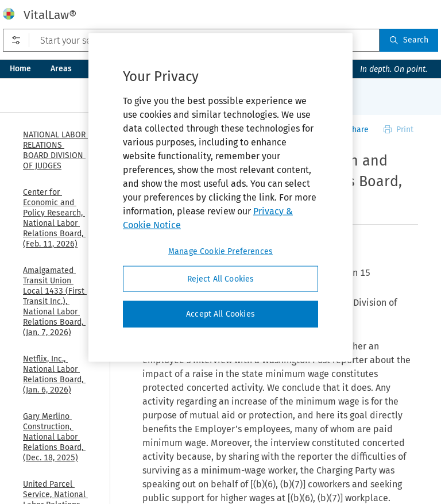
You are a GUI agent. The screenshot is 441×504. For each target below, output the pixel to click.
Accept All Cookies (220, 314)
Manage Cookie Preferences (220, 251)
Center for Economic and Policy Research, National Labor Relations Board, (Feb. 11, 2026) (54, 218)
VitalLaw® (50, 15)
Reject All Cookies (221, 278)
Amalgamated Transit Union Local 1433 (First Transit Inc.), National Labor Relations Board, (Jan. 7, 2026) (55, 301)
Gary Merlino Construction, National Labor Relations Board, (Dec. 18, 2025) (54, 437)
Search (409, 40)
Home (20, 69)
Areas (61, 69)
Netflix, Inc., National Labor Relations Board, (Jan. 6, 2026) (54, 374)
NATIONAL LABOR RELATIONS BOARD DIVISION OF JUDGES (55, 150)
